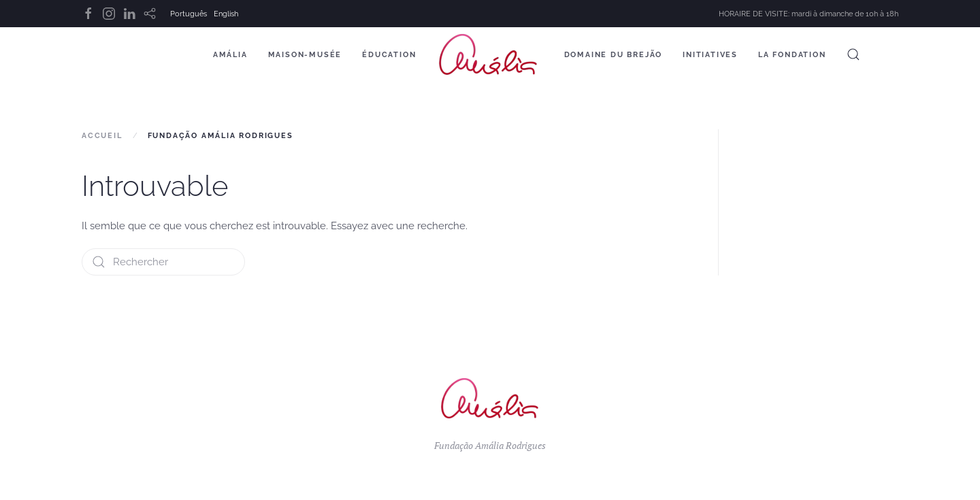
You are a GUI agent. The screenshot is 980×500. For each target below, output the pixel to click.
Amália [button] (230, 55)
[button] (853, 54)
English (226, 14)
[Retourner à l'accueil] (490, 54)
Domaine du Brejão (614, 55)
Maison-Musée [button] (305, 55)
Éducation (389, 55)
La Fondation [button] (792, 55)
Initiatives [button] (710, 55)
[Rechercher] (163, 262)
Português (189, 14)
